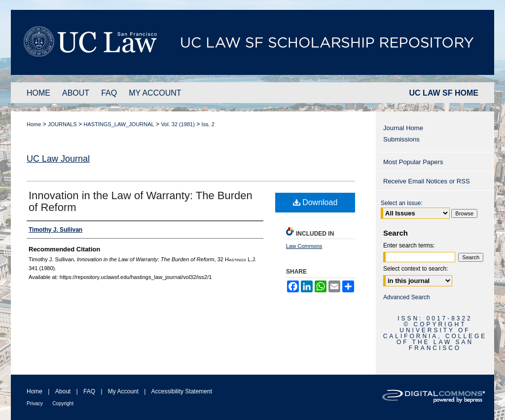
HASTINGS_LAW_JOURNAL (119, 124)
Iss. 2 (208, 124)
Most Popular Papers (413, 162)
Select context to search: (415, 269)
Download (315, 202)
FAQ (89, 391)
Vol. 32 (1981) (178, 124)
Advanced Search (407, 297)
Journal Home (403, 128)
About (63, 391)
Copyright (63, 403)
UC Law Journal (58, 159)
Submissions (401, 139)
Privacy (35, 403)
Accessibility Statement (182, 391)
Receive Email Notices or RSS (427, 181)
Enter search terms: (409, 245)
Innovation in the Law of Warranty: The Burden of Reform (141, 201)
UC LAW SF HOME (444, 93)
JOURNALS (62, 124)
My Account (123, 391)
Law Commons (304, 246)
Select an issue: (402, 203)
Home (34, 124)
